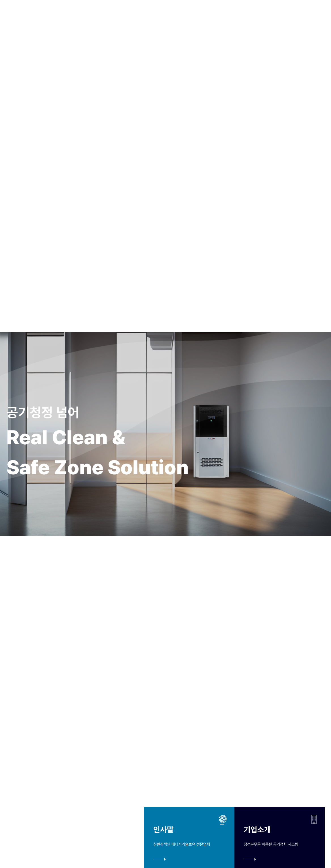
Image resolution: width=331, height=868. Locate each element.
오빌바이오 (108, 16)
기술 (138, 16)
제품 (159, 16)
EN (305, 16)
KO (295, 16)
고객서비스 (225, 16)
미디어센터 (189, 16)
